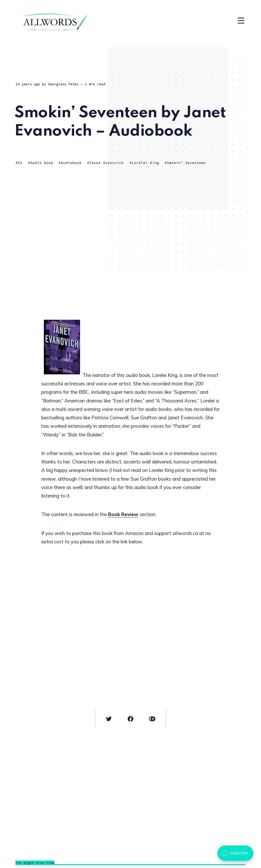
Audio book (42, 163)
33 (20, 163)
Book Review (123, 514)
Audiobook (71, 163)
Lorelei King (146, 163)
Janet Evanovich (107, 163)
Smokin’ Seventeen (186, 163)
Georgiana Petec (63, 84)
